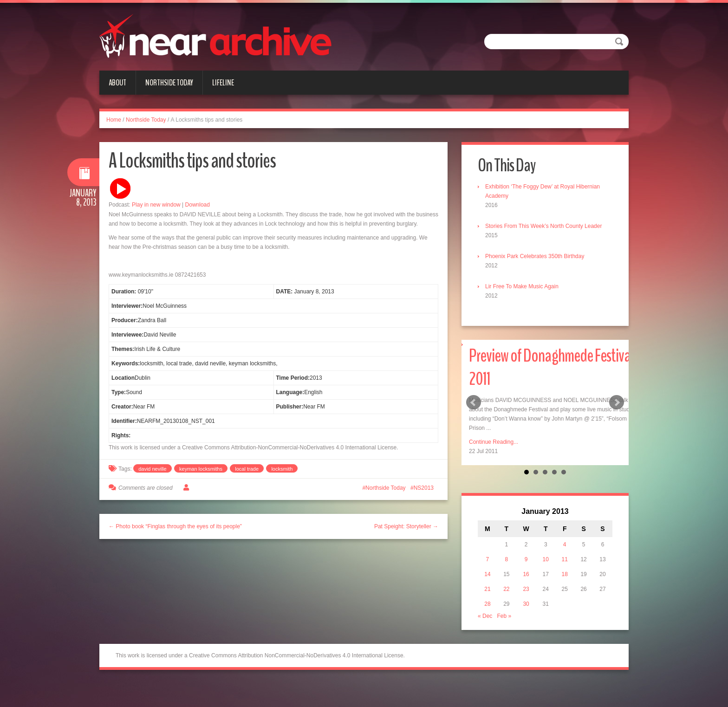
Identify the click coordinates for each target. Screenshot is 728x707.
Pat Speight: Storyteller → (406, 526)
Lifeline (223, 83)
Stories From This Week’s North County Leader (543, 226)
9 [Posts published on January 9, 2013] (526, 559)
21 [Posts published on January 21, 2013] (487, 589)
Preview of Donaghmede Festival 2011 (551, 367)
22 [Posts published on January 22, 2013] (506, 589)
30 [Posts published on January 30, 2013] (526, 604)
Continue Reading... (494, 442)
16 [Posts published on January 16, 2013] (526, 574)
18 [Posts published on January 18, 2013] (565, 574)
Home (114, 120)
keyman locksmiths (201, 469)
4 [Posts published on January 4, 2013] (565, 545)
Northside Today (169, 83)
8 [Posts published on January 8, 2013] (507, 559)
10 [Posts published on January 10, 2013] (546, 559)
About (117, 83)
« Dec (485, 616)
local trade (247, 469)
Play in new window (156, 205)
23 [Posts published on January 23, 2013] (526, 589)
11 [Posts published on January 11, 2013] (565, 559)
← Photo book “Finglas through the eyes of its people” (175, 526)
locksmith (282, 469)
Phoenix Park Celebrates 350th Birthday (535, 256)
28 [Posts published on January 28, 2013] (487, 604)
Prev (474, 402)
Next (617, 402)
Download (198, 205)
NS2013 (424, 488)
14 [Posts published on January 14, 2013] (487, 574)
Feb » (504, 616)
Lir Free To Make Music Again (522, 286)
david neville (153, 469)
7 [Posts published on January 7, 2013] (488, 559)
